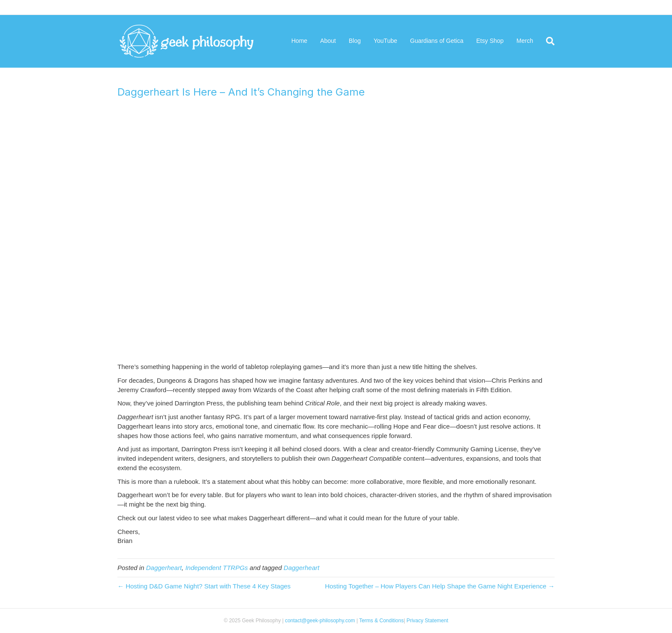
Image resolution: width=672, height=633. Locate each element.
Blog (355, 41)
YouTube (385, 41)
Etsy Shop (490, 41)
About (328, 41)
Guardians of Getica (437, 41)
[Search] (547, 41)
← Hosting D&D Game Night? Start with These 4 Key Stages (204, 586)
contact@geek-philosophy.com (320, 621)
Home (299, 41)
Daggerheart (164, 568)
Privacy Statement (427, 621)
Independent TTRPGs (216, 568)
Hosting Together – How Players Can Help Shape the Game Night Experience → (440, 586)
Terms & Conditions (381, 621)
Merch (525, 41)
